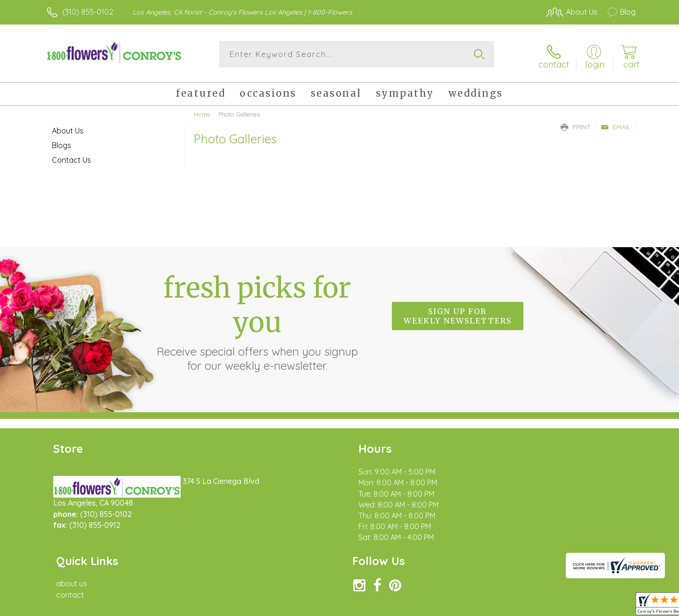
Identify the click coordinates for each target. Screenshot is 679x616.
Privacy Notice (485, 606)
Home (202, 111)
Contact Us (71, 157)
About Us (68, 127)
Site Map (610, 606)
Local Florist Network (552, 606)
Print (576, 124)
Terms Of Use (429, 606)
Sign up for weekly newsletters (458, 313)
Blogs (62, 142)
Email (616, 124)
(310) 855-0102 (88, 12)
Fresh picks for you (257, 318)
